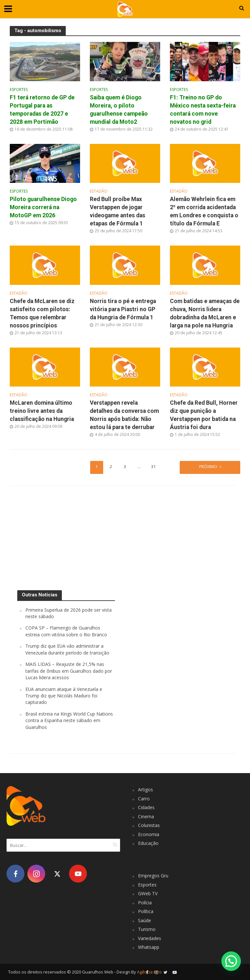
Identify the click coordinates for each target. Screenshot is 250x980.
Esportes (19, 90)
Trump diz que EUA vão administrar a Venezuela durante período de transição (67, 649)
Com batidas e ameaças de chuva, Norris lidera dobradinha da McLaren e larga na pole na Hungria (205, 313)
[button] (231, 961)
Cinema (146, 816)
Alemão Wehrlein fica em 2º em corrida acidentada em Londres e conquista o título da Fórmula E (204, 211)
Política (146, 912)
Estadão (99, 192)
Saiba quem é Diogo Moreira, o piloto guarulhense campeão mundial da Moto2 (119, 110)
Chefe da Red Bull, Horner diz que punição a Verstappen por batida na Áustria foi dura (204, 415)
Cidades (146, 808)
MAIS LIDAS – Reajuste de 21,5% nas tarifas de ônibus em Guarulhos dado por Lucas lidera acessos (69, 671)
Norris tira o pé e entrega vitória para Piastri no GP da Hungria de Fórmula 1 (123, 309)
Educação (148, 843)
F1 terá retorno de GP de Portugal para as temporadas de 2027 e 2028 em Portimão (42, 110)
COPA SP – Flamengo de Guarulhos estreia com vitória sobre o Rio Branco (66, 631)
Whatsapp (149, 947)
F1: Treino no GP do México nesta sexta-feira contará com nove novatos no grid (203, 110)
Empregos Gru (153, 876)
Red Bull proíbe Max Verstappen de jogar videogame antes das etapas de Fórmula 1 (118, 211)
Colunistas (149, 826)
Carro (144, 799)
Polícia (145, 903)
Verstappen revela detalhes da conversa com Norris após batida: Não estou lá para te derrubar (124, 415)
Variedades (150, 938)
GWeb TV (148, 894)
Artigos (146, 790)
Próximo (208, 467)
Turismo (147, 929)
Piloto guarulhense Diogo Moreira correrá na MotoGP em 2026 (43, 207)
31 (154, 467)
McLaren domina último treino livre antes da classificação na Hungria (42, 411)
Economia (149, 834)
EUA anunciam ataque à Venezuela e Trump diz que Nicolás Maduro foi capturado (64, 696)
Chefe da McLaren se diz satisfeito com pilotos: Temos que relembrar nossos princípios (42, 313)
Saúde (145, 920)
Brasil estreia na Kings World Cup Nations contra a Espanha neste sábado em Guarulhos (69, 720)
